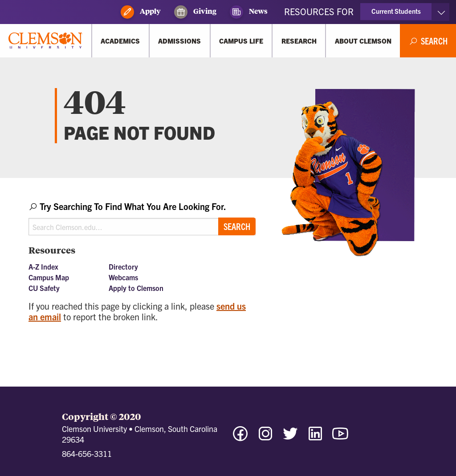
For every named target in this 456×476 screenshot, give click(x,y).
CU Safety (44, 288)
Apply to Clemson (136, 288)
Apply (141, 12)
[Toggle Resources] (441, 12)
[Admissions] (180, 41)
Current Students (396, 11)
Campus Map (49, 277)
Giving (195, 12)
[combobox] (142, 218)
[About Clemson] (363, 41)
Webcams (123, 277)
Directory (123, 266)
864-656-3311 (87, 454)
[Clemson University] (45, 41)
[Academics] (120, 41)
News (249, 12)
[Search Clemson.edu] (142, 227)
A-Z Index (43, 266)
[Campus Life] (241, 41)
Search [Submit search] (237, 226)
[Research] (299, 41)
